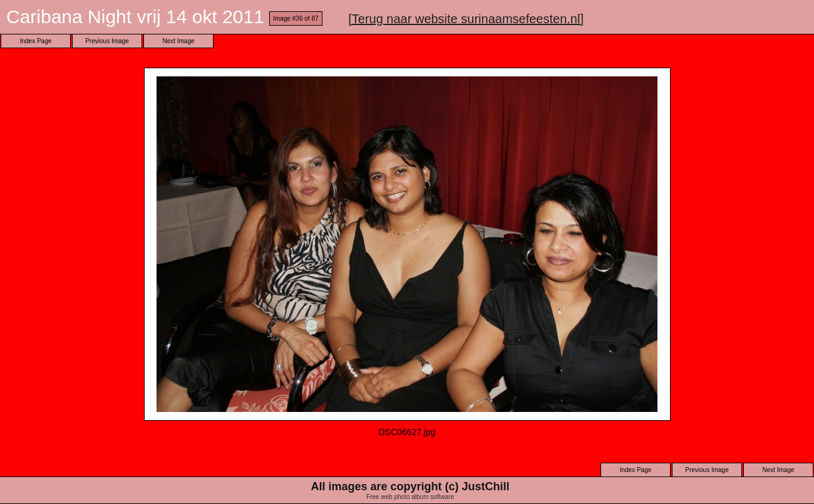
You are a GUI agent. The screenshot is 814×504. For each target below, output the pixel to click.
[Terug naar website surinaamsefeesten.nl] (466, 19)
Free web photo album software (410, 497)
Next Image (178, 41)
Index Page (36, 41)
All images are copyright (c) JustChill (410, 486)
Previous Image (107, 41)
